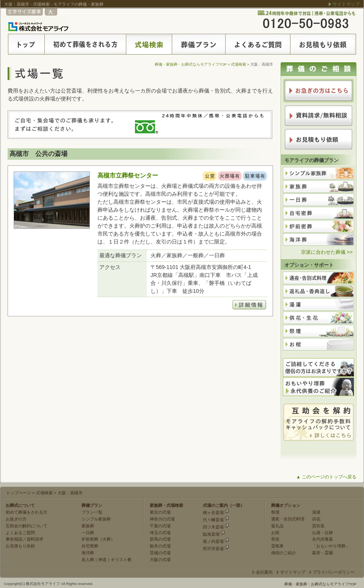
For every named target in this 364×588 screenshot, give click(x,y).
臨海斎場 (211, 534)
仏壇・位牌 (322, 533)
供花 (316, 519)
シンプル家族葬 (96, 519)
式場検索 (238, 64)
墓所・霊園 (322, 553)
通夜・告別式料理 (288, 519)
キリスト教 (121, 560)
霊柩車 (277, 546)
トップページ (19, 493)
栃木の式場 (160, 546)
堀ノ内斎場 (213, 541)
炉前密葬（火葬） (98, 539)
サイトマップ (346, 4)
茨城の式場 (160, 553)
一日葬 (88, 533)
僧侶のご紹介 (284, 553)
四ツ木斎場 (213, 527)
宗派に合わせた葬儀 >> (327, 252)
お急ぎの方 (16, 519)
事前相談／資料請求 (24, 539)
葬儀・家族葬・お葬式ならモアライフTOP (191, 64)
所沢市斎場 (213, 549)
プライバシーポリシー (334, 572)
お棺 (275, 533)
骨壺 (275, 539)
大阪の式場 (160, 560)
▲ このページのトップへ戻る (326, 477)
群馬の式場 (160, 539)
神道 (102, 560)
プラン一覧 (92, 512)
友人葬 (88, 560)
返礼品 (277, 526)
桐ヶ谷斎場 (213, 513)
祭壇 (275, 512)
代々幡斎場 (213, 520)
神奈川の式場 (162, 519)
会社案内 (264, 572)
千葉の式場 (160, 526)
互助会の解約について (27, 526)
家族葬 (88, 526)
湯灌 (316, 512)
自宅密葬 (90, 546)
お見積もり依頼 (20, 546)
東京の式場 (160, 512)
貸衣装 (318, 526)
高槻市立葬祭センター (128, 175)
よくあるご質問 (20, 533)
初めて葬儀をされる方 (27, 512)
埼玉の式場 (160, 533)
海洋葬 (88, 553)
